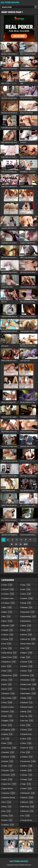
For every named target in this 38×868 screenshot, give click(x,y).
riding (27, 712)
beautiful (9, 626)
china (7, 648)
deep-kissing (10, 653)
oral (26, 648)
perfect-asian (29, 684)
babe (7, 607)
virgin (26, 784)
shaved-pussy (27, 735)
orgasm (27, 653)
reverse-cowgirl (27, 707)
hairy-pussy (10, 748)
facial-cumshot (8, 707)
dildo (7, 671)
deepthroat (9, 662)
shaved (27, 730)
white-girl (28, 811)
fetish (8, 716)
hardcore (9, 757)
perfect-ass (28, 689)
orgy (26, 657)
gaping (8, 734)
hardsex (8, 761)
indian (8, 766)
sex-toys (28, 721)
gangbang (9, 730)
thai (26, 752)
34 (21, 544)
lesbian (27, 598)
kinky (7, 807)
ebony (8, 680)
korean (8, 820)
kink (7, 802)
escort (7, 689)
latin (26, 589)
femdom (8, 712)
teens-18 (27, 748)
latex (26, 585)
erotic (7, 684)
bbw (7, 616)
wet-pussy (28, 807)
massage (27, 607)
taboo (26, 739)
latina (26, 594)
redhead (27, 702)
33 (16, 544)
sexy (26, 725)
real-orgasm (29, 693)
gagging (8, 721)
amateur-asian (8, 599)
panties (27, 671)
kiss (7, 811)
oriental (27, 662)
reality (27, 698)
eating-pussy (10, 675)
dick (7, 666)
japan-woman (8, 789)
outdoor (27, 666)
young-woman (27, 821)
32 (12, 544)
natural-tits (29, 639)
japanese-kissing (9, 798)
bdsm (8, 621)
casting (8, 639)
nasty (26, 630)
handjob (9, 752)
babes (8, 612)
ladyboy (8, 825)
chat (7, 644)
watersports (28, 793)
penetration (28, 680)
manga (26, 603)
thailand (27, 757)
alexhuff (8, 589)
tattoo (27, 743)
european (9, 693)
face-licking (10, 698)
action (8, 585)
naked (27, 626)
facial (8, 702)
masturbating (29, 616)
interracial (9, 775)
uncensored (29, 761)
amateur (9, 594)
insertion (8, 770)
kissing (8, 816)
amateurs (9, 603)
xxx (26, 816)
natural (27, 635)
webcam (28, 798)
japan (8, 779)
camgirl (8, 630)
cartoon (8, 635)
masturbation (26, 621)
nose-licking (28, 644)
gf (6, 739)
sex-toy (27, 716)
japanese (9, 793)
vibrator (27, 775)
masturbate (28, 612)
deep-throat (10, 657)
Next (26, 544)
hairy (7, 743)
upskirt (27, 770)
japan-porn (10, 784)
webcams (28, 802)
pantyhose (28, 675)
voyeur (27, 788)
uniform (27, 766)
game (7, 725)
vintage (27, 779)
